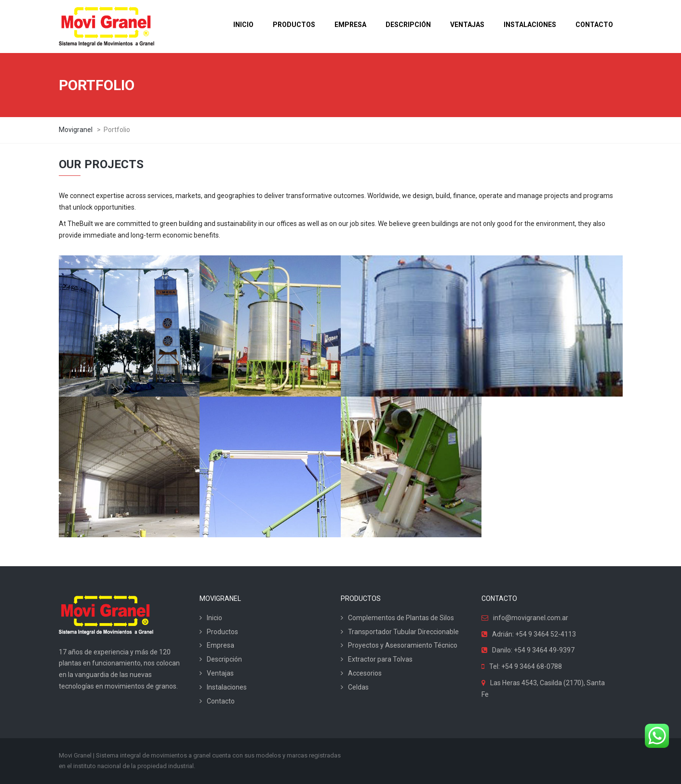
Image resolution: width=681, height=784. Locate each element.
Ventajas (220, 673)
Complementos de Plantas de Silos (401, 618)
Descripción (224, 659)
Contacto (221, 701)
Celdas (358, 687)
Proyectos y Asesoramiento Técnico (403, 645)
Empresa (220, 645)
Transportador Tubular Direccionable (403, 632)
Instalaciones (227, 687)
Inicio (214, 618)
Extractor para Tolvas (380, 659)
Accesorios (365, 673)
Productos (222, 632)
